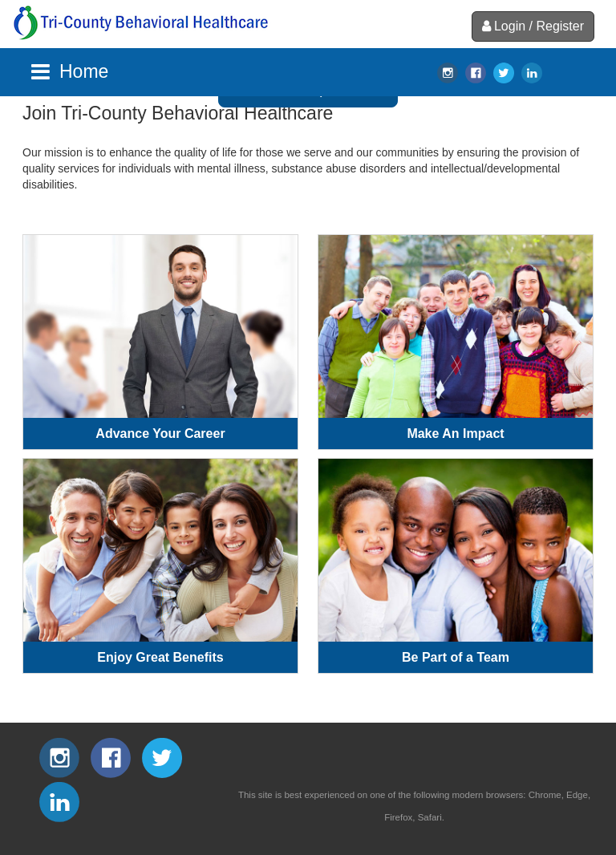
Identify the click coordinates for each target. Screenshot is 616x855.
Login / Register (533, 26)
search (561, 73)
